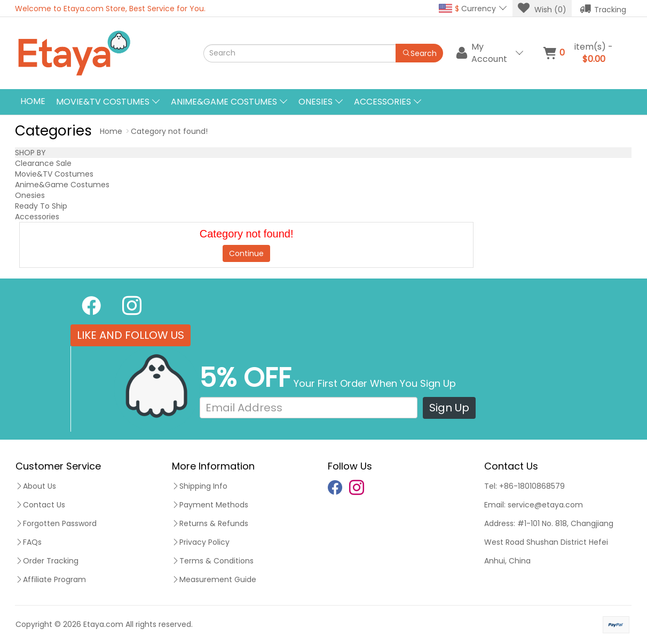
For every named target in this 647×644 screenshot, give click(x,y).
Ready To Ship (41, 206)
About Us (36, 486)
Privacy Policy (201, 542)
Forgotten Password (56, 523)
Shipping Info (200, 486)
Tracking (603, 9)
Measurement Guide (214, 579)
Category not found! (169, 131)
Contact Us (40, 505)
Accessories (37, 217)
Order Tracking (47, 561)
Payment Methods (210, 505)
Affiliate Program (51, 579)
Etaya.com (103, 624)
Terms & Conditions (213, 561)
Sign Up (449, 408)
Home (33, 101)
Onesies (30, 195)
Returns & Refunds (210, 523)
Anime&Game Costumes (62, 185)
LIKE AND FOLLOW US (131, 335)
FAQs (29, 542)
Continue (246, 253)
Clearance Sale (43, 163)
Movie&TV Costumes (54, 174)
